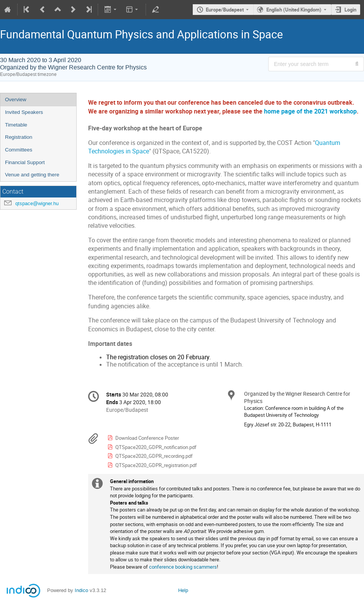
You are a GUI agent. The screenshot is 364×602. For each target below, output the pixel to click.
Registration (19, 137)
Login (350, 10)
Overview (16, 100)
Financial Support (25, 162)
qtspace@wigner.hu (37, 203)
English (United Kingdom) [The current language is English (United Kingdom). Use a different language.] (294, 10)
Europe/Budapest (225, 10)
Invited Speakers (24, 112)
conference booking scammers (183, 567)
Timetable (16, 125)
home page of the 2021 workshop (310, 111)
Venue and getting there (32, 175)
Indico (81, 590)
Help (183, 590)
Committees (19, 150)
